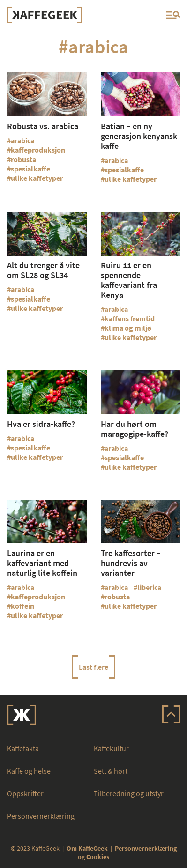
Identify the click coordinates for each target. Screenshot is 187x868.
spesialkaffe (30, 169)
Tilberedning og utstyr (129, 793)
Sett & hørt (111, 771)
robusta (23, 159)
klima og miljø (128, 328)
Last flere (93, 667)
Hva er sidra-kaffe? (41, 424)
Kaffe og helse (29, 771)
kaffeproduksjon (38, 150)
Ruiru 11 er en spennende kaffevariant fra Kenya (129, 280)
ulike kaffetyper (37, 178)
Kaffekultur (111, 748)
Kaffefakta (23, 748)
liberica (149, 587)
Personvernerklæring (41, 816)
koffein (22, 606)
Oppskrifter (25, 793)
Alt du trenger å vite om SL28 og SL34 (43, 270)
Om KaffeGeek (87, 848)
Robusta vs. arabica (43, 126)
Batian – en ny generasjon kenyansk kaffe (139, 136)
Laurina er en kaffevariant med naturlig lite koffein (42, 563)
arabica (22, 140)
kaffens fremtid (130, 318)
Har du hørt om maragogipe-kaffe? (135, 429)
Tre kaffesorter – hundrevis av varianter (131, 563)
